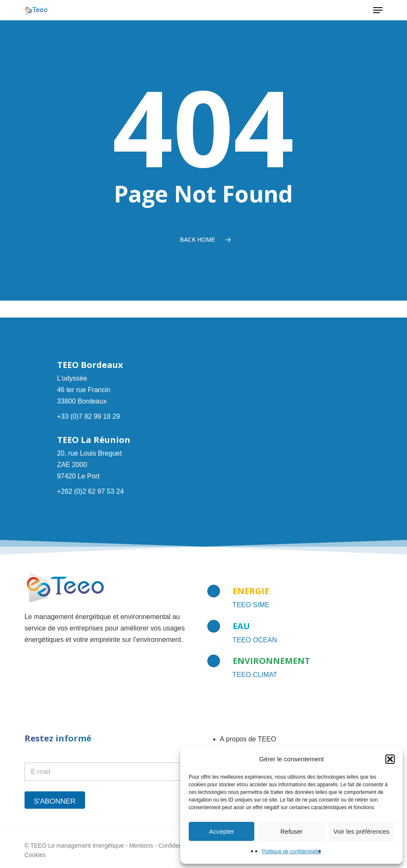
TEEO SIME (251, 605)
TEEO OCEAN (255, 640)
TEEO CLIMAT (255, 675)
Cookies (35, 855)
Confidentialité (177, 846)
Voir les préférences (362, 831)
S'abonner (55, 801)
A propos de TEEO (248, 739)
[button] (390, 759)
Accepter (221, 831)
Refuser (292, 831)
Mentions (141, 846)
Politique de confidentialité (291, 851)
